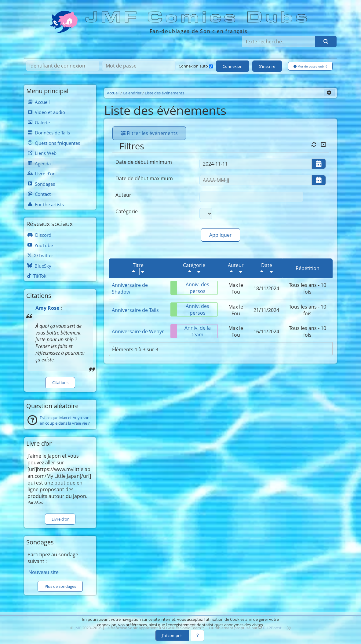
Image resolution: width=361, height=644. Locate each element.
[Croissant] (143, 272)
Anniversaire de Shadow (130, 288)
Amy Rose (47, 308)
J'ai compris (172, 635)
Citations (60, 382)
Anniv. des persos (190, 288)
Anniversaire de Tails (135, 310)
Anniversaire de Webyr (138, 331)
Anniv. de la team (191, 331)
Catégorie (127, 211)
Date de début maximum (144, 178)
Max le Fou (236, 288)
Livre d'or (60, 519)
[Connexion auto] (211, 66)
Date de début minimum (144, 162)
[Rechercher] (326, 42)
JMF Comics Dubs (198, 17)
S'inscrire (267, 66)
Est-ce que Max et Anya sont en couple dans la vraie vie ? (65, 420)
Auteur (123, 195)
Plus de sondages (60, 586)
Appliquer (221, 235)
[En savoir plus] (198, 635)
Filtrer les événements (149, 133)
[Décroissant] (133, 272)
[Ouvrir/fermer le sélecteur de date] (319, 164)
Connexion (233, 66)
